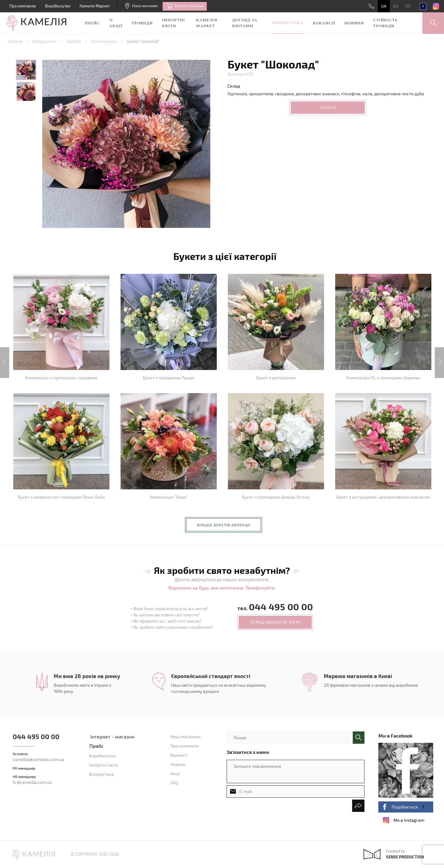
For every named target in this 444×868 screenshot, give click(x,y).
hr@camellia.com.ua (32, 782)
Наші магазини (141, 6)
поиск (359, 738)
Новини (354, 23)
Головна (15, 41)
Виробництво (58, 6)
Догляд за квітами (245, 23)
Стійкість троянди (386, 23)
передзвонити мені (275, 622)
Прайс (92, 23)
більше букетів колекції (224, 525)
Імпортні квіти (174, 23)
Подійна (74, 41)
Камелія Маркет (95, 6)
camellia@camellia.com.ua (38, 759)
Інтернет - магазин (112, 736)
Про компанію (23, 6)
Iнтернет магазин (185, 6)
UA (384, 6)
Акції (175, 773)
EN (408, 6)
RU (396, 6)
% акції (116, 23)
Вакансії (324, 23)
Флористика (288, 23)
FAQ (174, 783)
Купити (328, 107)
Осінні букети (104, 41)
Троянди (142, 23)
